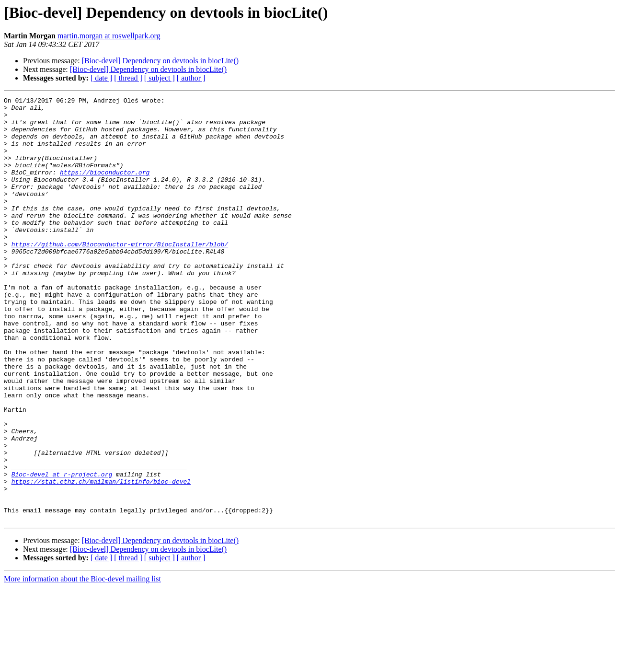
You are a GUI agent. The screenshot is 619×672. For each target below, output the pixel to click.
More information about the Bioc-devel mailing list (82, 664)
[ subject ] (160, 78)
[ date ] (101, 78)
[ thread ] (128, 78)
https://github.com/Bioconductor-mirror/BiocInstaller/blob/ (120, 274)
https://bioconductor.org (105, 188)
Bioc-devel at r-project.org (62, 550)
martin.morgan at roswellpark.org (109, 36)
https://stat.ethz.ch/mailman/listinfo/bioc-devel (101, 559)
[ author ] (191, 78)
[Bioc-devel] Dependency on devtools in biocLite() (160, 61)
